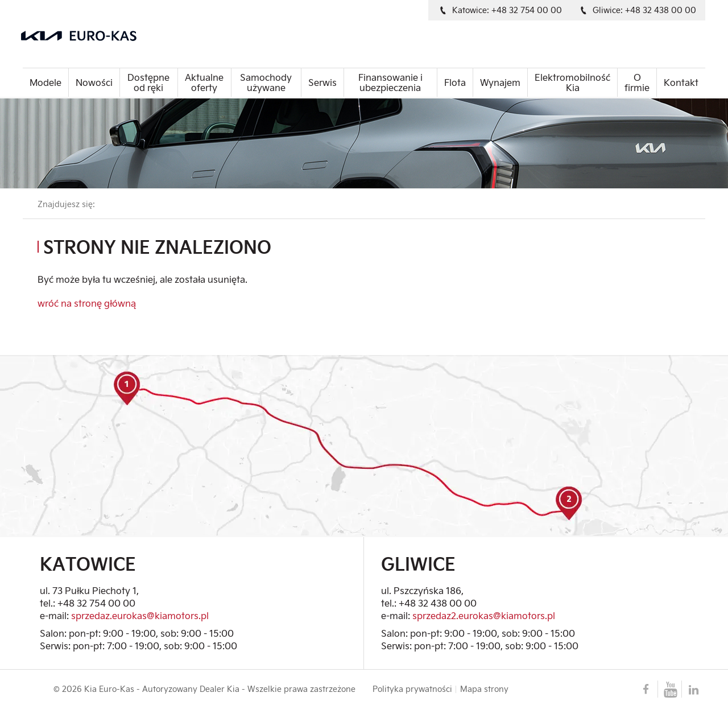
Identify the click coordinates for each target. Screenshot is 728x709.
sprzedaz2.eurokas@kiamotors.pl (484, 615)
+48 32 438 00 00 (438, 603)
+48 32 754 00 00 (96, 603)
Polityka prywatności (412, 689)
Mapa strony (484, 689)
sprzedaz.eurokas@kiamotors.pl (140, 615)
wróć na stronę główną (87, 303)
